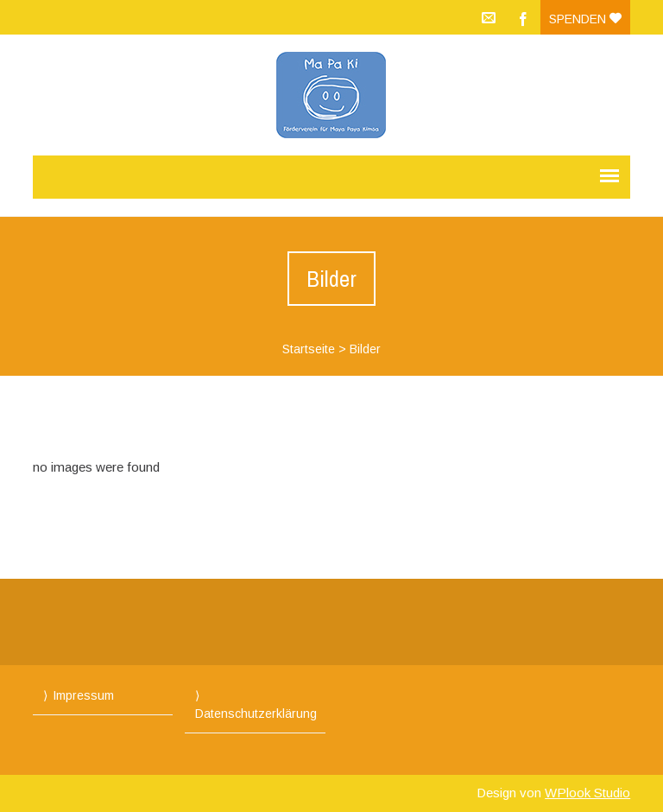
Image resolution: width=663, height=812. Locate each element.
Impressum (83, 695)
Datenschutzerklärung (256, 714)
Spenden (585, 19)
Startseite (309, 349)
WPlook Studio (587, 793)
